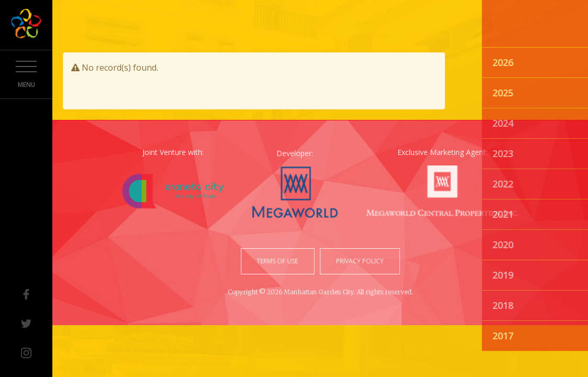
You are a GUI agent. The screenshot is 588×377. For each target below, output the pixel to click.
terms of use (278, 261)
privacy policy (359, 261)
